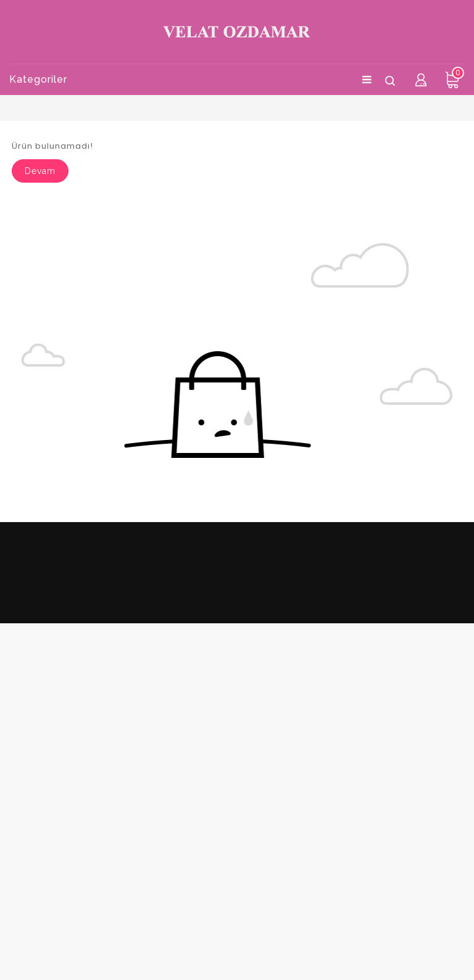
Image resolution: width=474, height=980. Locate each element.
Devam (40, 171)
